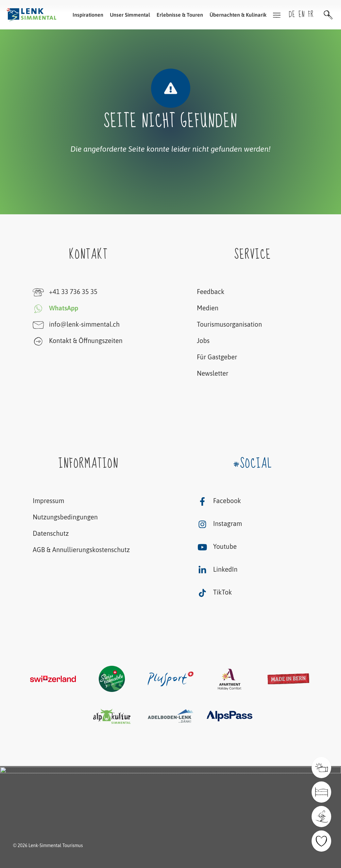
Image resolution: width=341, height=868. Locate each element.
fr (311, 15)
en (302, 15)
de (292, 15)
